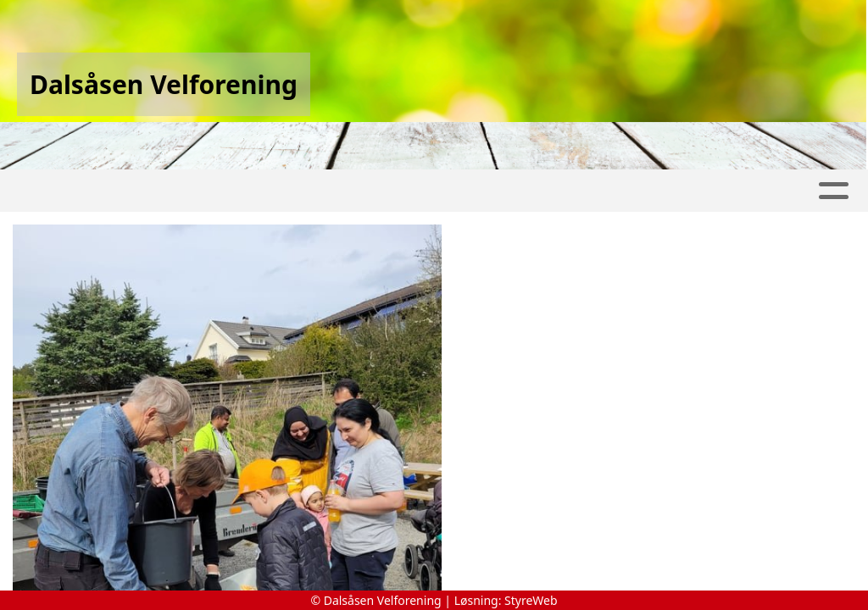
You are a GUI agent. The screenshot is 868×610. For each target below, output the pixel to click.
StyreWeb (531, 600)
